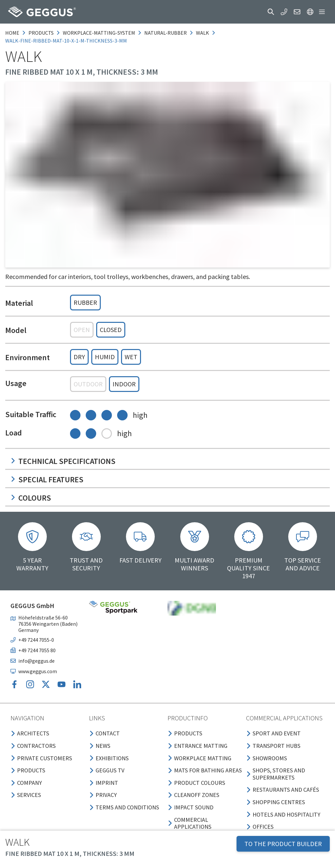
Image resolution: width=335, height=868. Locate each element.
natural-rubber (166, 33)
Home (12, 33)
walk (203, 33)
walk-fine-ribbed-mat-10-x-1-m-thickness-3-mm (66, 41)
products (41, 33)
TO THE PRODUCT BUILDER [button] (283, 844)
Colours (31, 498)
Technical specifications (63, 461)
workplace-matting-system (99, 33)
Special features (47, 480)
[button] (271, 12)
